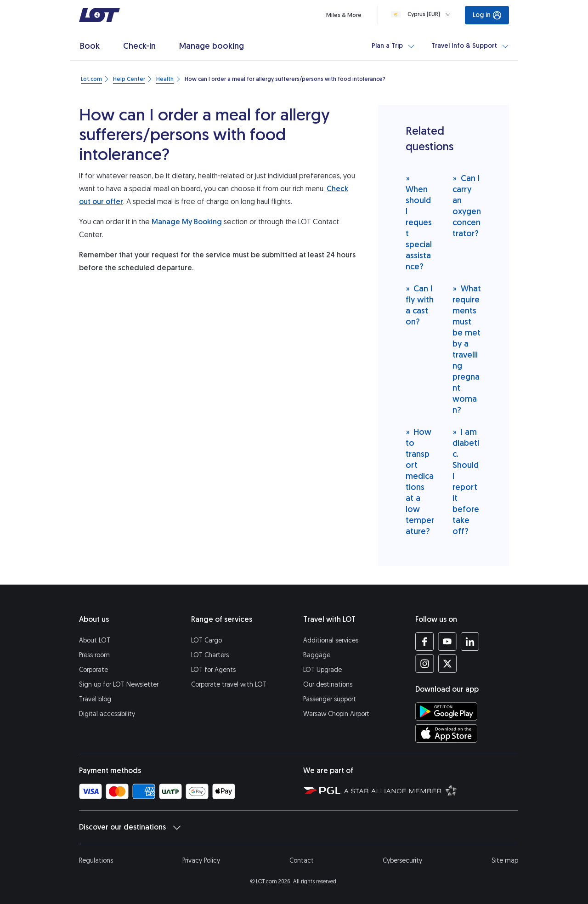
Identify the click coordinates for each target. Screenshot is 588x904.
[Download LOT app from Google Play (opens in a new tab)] (446, 711)
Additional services (331, 640)
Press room (94, 655)
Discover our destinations (130, 827)
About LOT (95, 640)
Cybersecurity (402, 861)
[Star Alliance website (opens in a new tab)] (401, 790)
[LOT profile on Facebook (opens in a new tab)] (425, 642)
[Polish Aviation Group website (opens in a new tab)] (322, 790)
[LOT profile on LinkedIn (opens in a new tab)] (470, 642)
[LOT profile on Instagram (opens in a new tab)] (425, 664)
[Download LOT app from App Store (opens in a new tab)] (446, 733)
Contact (302, 861)
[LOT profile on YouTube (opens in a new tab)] (447, 642)
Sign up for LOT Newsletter (119, 685)
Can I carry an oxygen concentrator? (467, 206)
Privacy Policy (201, 861)
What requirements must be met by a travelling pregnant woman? (467, 349)
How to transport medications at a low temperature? (420, 481)
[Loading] (423, 14)
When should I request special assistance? (419, 222)
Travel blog (95, 699)
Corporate (93, 670)
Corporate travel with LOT (229, 685)
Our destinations (328, 685)
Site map (505, 861)
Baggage (317, 655)
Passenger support (330, 699)
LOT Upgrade (322, 670)
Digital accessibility (107, 714)
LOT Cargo (206, 640)
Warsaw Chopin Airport (336, 714)
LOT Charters (210, 655)
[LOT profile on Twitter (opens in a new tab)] (447, 664)
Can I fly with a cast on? (420, 305)
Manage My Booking (187, 222)
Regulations (96, 861)
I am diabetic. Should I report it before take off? (466, 481)
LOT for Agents (213, 670)
